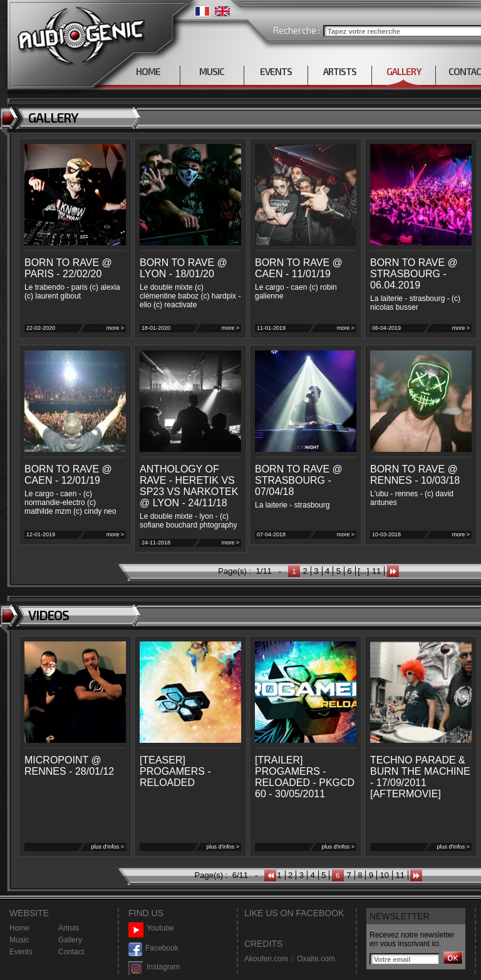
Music (19, 940)
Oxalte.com (316, 959)
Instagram (154, 967)
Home (19, 928)
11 (376, 571)
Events (21, 952)
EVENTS (276, 71)
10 (385, 875)
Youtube (151, 928)
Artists (69, 928)
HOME (148, 71)
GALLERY (404, 71)
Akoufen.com (266, 959)
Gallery (70, 940)
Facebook (153, 948)
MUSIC (212, 71)
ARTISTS (340, 71)
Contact (71, 952)
